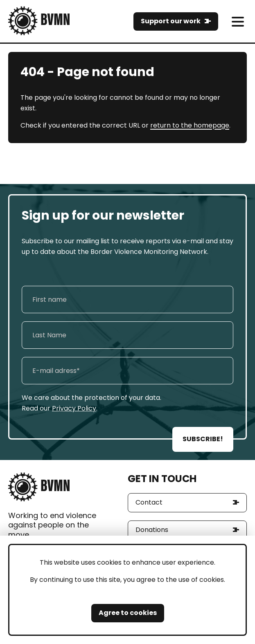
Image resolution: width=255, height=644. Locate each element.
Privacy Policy (74, 408)
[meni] (238, 21)
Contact (149, 502)
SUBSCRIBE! (203, 439)
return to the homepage (190, 125)
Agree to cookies (128, 613)
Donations (152, 530)
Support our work (171, 21)
